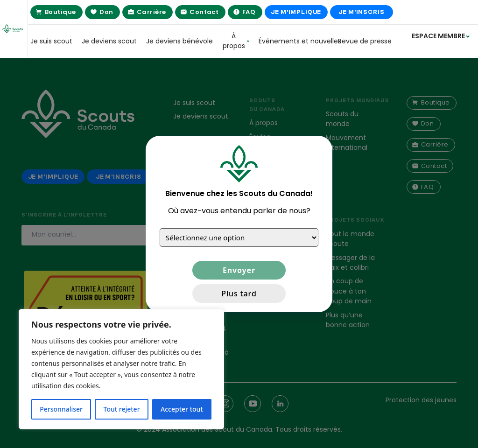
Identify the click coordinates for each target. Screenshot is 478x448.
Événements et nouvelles (294, 41)
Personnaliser (61, 409)
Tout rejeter (122, 409)
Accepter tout (182, 409)
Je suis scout (51, 41)
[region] (121, 369)
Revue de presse (365, 41)
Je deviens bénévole (179, 41)
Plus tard (239, 294)
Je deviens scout (109, 41)
